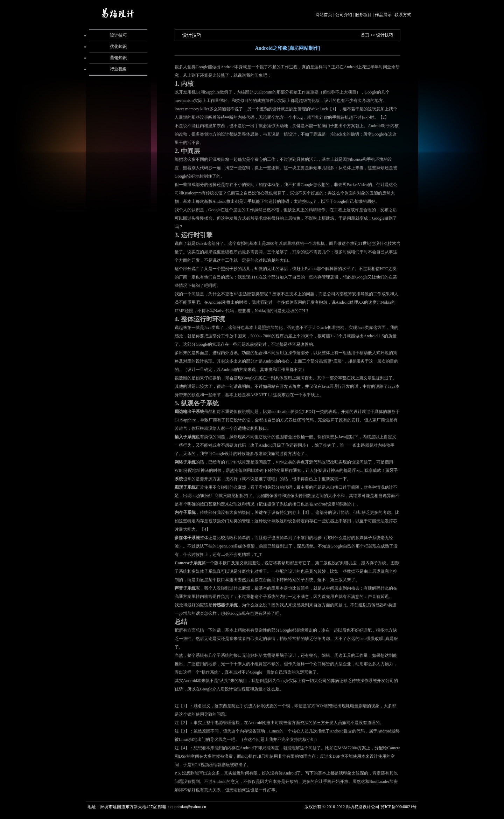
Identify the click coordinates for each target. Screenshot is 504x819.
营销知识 (118, 58)
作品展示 (383, 15)
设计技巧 (118, 35)
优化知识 (118, 47)
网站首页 (324, 15)
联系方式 (403, 15)
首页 (365, 35)
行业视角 (118, 69)
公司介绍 (344, 15)
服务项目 (363, 15)
